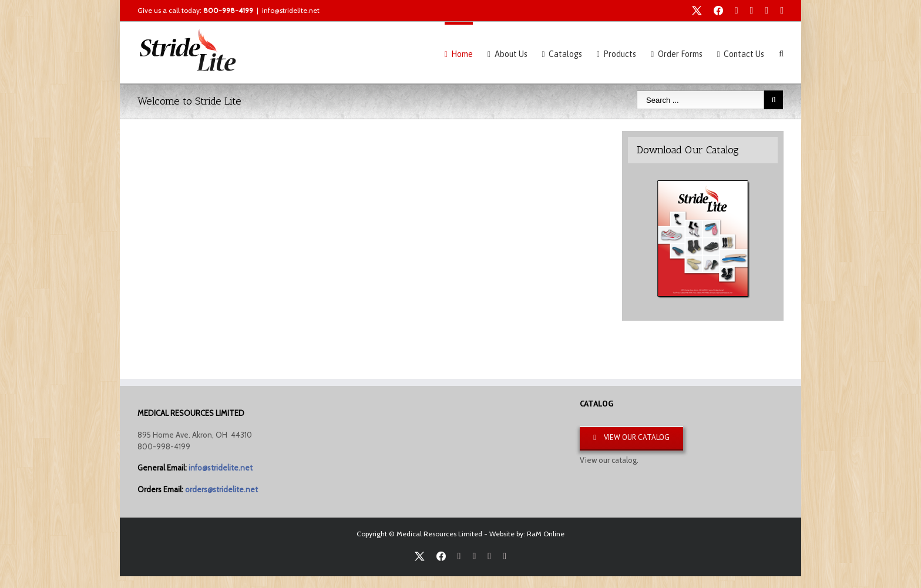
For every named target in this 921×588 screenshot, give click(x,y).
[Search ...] (700, 100)
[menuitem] (466, 53)
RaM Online (546, 534)
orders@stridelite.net (221, 489)
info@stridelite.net (291, 10)
